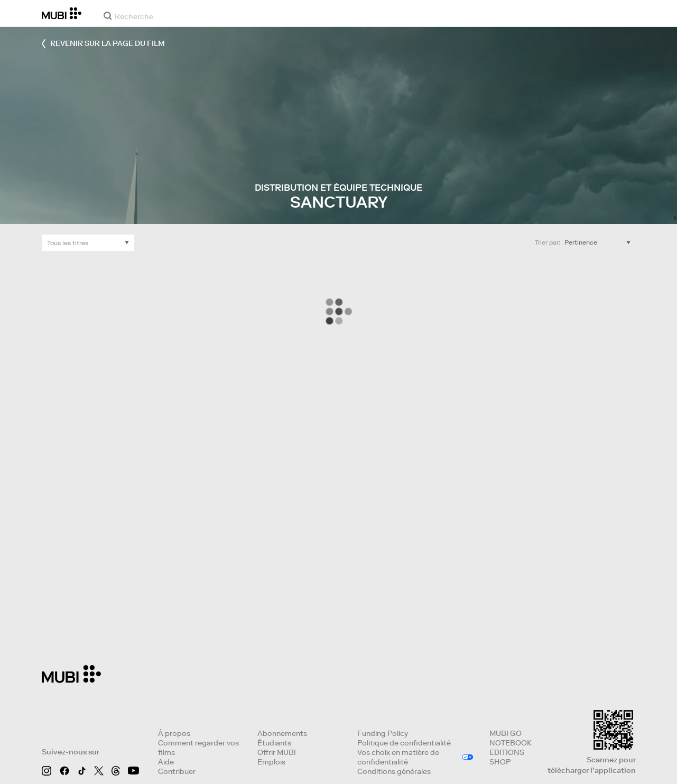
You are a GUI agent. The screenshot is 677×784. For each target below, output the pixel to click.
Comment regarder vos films (198, 748)
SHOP (500, 762)
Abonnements (282, 733)
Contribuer (177, 771)
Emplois (271, 762)
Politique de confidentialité (404, 743)
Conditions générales (394, 771)
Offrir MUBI (277, 752)
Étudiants (274, 743)
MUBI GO (506, 733)
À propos (174, 733)
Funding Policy (383, 733)
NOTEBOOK (511, 743)
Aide (166, 762)
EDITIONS (507, 752)
